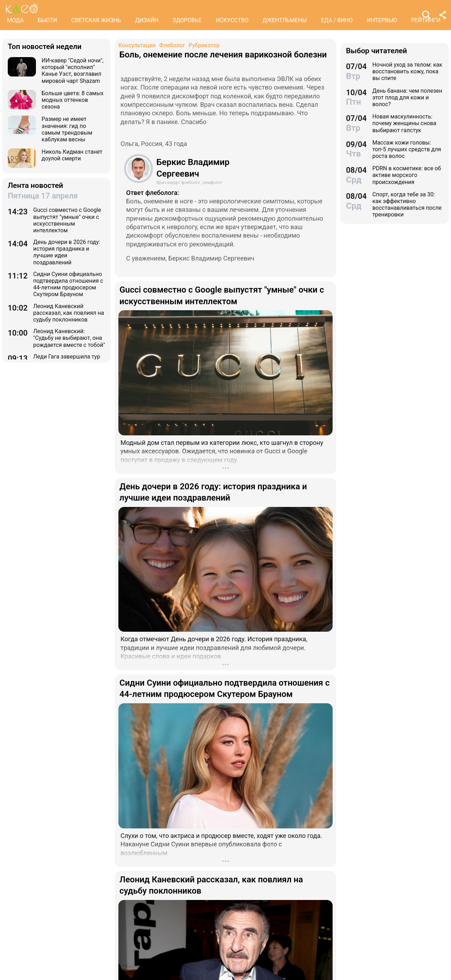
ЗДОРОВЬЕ (187, 20)
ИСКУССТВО (232, 20)
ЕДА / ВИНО (337, 20)
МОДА (15, 20)
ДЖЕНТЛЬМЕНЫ (285, 20)
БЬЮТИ (47, 20)
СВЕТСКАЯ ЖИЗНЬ (96, 20)
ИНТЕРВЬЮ (382, 20)
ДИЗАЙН (147, 20)
